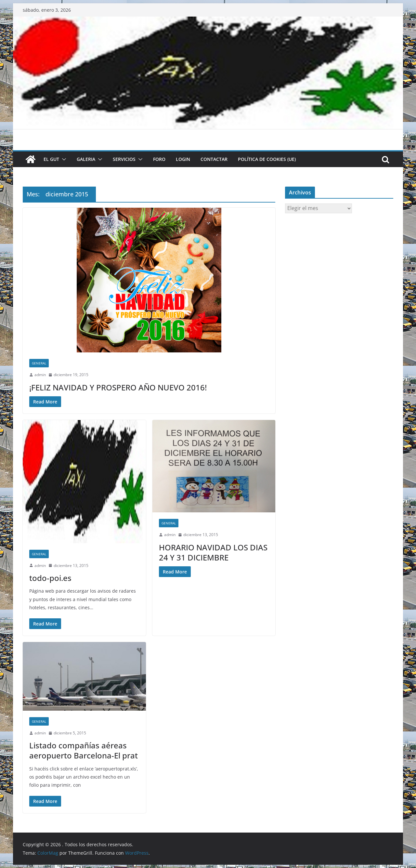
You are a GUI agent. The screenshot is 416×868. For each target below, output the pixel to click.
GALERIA (86, 159)
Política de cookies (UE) (267, 159)
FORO (159, 159)
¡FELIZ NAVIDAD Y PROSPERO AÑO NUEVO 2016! (118, 387)
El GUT (51, 159)
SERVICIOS (124, 159)
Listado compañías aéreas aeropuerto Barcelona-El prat (84, 750)
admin (40, 375)
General (39, 363)
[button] (63, 159)
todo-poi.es (50, 578)
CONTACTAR (214, 159)
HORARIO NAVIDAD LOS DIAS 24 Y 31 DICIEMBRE (213, 552)
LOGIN (183, 159)
